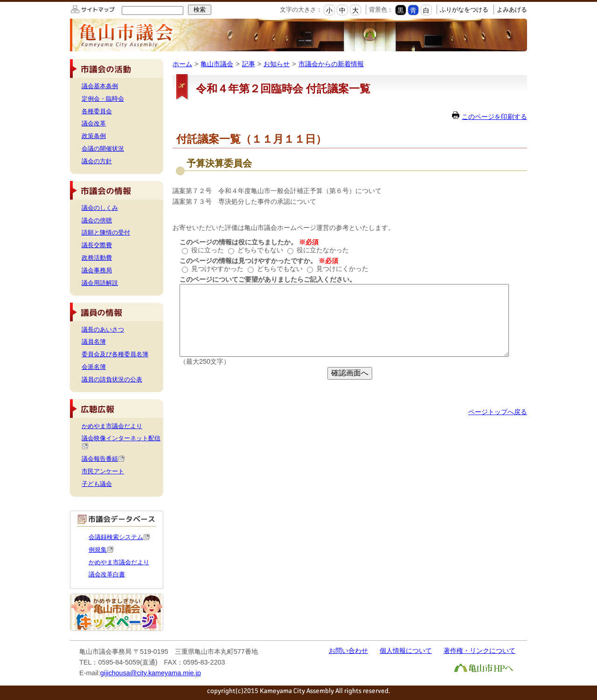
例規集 (101, 550)
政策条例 (94, 136)
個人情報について (406, 651)
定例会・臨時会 (103, 99)
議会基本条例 (100, 86)
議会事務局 (97, 270)
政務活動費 (97, 258)
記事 (249, 64)
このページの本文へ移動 (0, 2)
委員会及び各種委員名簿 (115, 354)
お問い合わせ (348, 651)
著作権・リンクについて (479, 651)
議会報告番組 (103, 459)
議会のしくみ (100, 208)
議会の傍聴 (97, 220)
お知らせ (277, 64)
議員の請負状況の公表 (112, 379)
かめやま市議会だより (112, 426)
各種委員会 (97, 111)
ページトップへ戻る (498, 412)
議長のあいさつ (103, 329)
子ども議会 (97, 484)
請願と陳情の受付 (106, 232)
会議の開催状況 (103, 149)
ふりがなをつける (464, 10)
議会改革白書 (107, 574)
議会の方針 (97, 161)
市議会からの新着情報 (331, 64)
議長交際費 (97, 245)
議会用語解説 (100, 283)
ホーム (182, 64)
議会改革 (94, 123)
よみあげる (512, 10)
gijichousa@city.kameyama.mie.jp (151, 673)
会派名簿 (94, 367)
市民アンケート (103, 471)
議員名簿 (94, 342)
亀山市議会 (217, 64)
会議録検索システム (119, 537)
